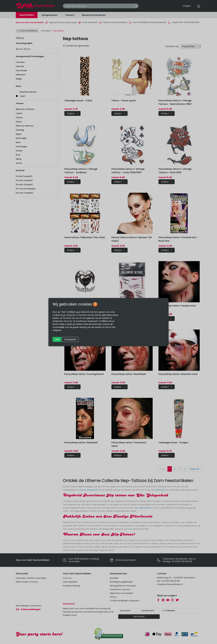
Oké (57, 339)
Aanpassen (70, 339)
